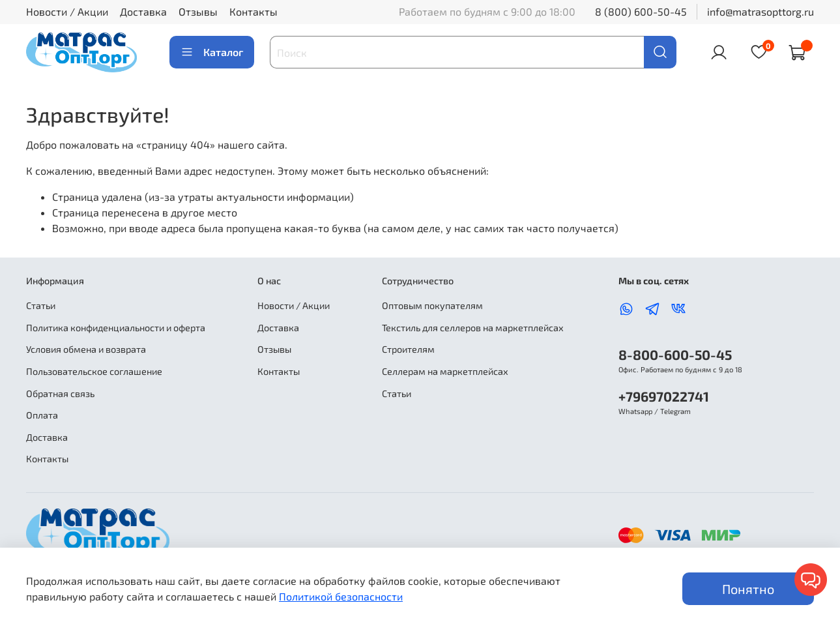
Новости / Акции (67, 11)
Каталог (212, 52)
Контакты (253, 11)
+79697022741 (664, 396)
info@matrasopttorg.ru (760, 11)
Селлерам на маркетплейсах (445, 371)
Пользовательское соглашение (94, 371)
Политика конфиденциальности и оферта (116, 328)
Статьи (41, 305)
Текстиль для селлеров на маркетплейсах (473, 328)
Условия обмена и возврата (86, 349)
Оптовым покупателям (432, 305)
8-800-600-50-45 (675, 354)
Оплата (42, 415)
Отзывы (198, 11)
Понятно (748, 589)
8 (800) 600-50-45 (641, 11)
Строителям (408, 349)
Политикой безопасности (341, 596)
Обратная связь (60, 393)
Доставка (143, 11)
